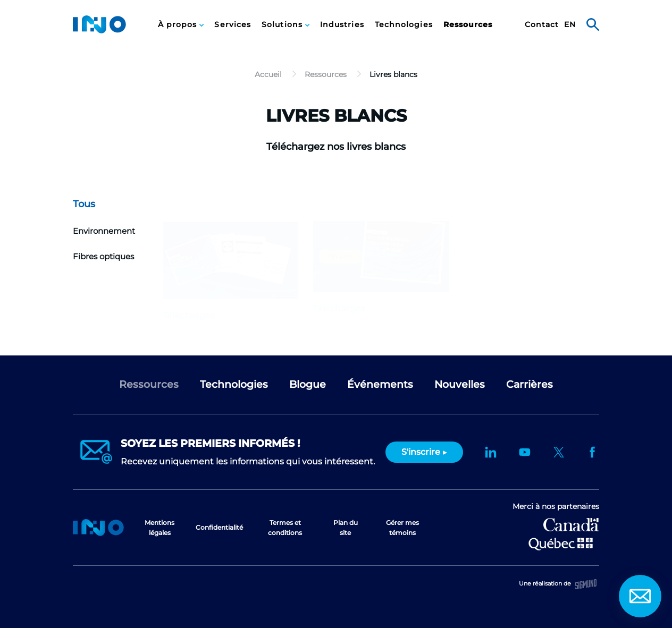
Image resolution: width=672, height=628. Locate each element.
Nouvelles (460, 384)
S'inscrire (421, 452)
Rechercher (593, 24)
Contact (542, 25)
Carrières (530, 384)
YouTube (525, 452)
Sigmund (586, 584)
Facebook (593, 452)
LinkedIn (491, 452)
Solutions (283, 25)
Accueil (98, 528)
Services (233, 25)
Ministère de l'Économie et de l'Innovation (561, 543)
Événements (380, 384)
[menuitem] (181, 24)
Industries (342, 25)
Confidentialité (219, 527)
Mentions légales (159, 528)
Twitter (559, 452)
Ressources (468, 25)
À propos (179, 25)
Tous (84, 204)
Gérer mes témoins (402, 528)
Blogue (308, 384)
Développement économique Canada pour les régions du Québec (571, 525)
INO (99, 24)
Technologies (404, 25)
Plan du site (346, 528)
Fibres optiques (103, 256)
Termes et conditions (285, 528)
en (570, 25)
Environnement (104, 231)
